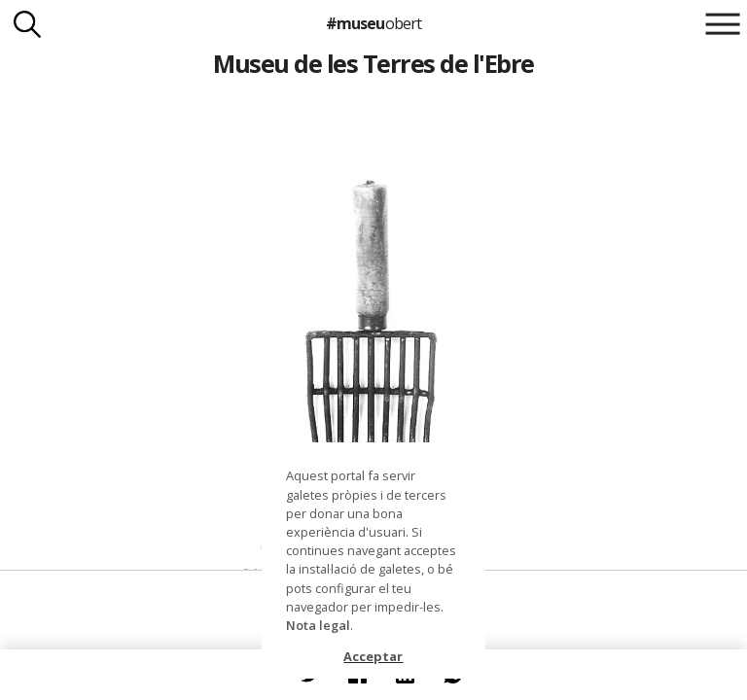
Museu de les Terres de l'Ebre (373, 63)
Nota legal (318, 625)
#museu (373, 23)
